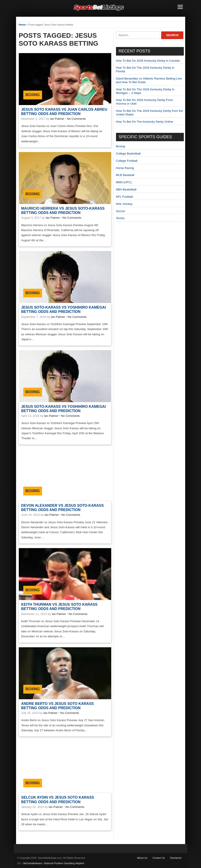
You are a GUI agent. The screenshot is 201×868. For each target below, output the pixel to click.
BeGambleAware (33, 863)
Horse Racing (125, 168)
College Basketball (128, 154)
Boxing (33, 95)
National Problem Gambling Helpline (64, 863)
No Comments (76, 119)
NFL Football (124, 197)
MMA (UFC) (124, 182)
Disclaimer (176, 858)
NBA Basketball (126, 189)
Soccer (121, 211)
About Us (142, 858)
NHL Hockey (124, 204)
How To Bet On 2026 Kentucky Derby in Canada (148, 61)
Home (22, 25)
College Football (127, 161)
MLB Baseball (125, 175)
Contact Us (159, 858)
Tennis (120, 218)
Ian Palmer (57, 119)
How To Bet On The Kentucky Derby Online (145, 122)
